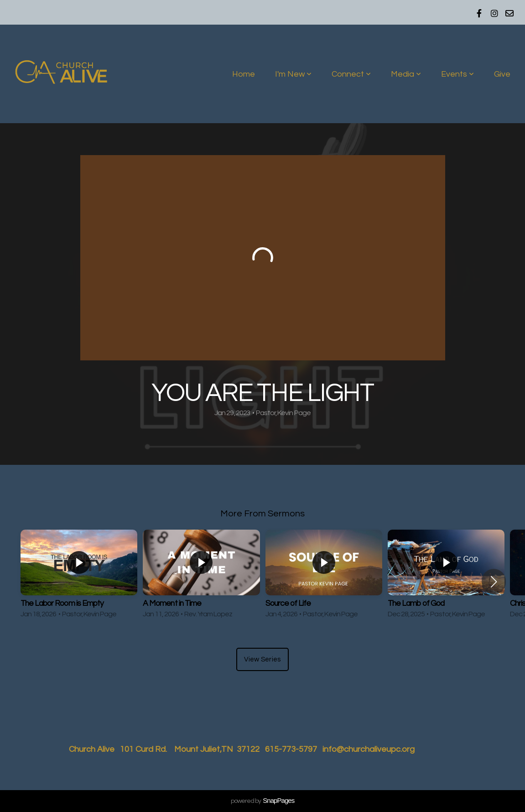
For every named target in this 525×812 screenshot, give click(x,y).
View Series (262, 659)
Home (244, 74)
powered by (262, 801)
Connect (351, 74)
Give (502, 74)
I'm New (293, 74)
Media (406, 74)
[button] (494, 582)
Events (457, 74)
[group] (79, 576)
